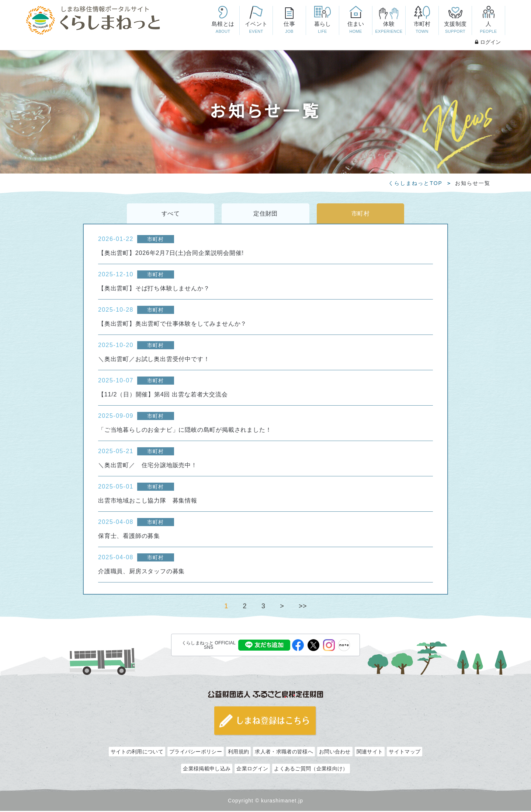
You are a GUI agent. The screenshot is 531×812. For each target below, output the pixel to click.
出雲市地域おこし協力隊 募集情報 (148, 502)
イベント (256, 28)
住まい (355, 28)
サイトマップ (405, 753)
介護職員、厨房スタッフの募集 (141, 572)
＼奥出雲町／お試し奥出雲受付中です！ (154, 360)
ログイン (488, 42)
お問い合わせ (335, 753)
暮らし (322, 28)
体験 (389, 28)
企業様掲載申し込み (207, 770)
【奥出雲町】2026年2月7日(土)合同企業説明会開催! (171, 254)
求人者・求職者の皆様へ (284, 753)
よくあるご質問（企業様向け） (311, 770)
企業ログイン (252, 770)
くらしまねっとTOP (415, 183)
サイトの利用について (137, 753)
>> (303, 607)
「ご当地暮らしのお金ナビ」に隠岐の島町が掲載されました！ (185, 431)
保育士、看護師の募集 (129, 537)
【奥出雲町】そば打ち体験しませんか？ (154, 289)
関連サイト (370, 753)
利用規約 (238, 753)
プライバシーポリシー (196, 753)
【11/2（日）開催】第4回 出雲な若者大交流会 (163, 395)
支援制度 (455, 28)
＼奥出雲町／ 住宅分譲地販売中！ (148, 466)
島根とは (223, 28)
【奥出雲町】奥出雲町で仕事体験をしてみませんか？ (172, 325)
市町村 (422, 28)
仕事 (289, 28)
